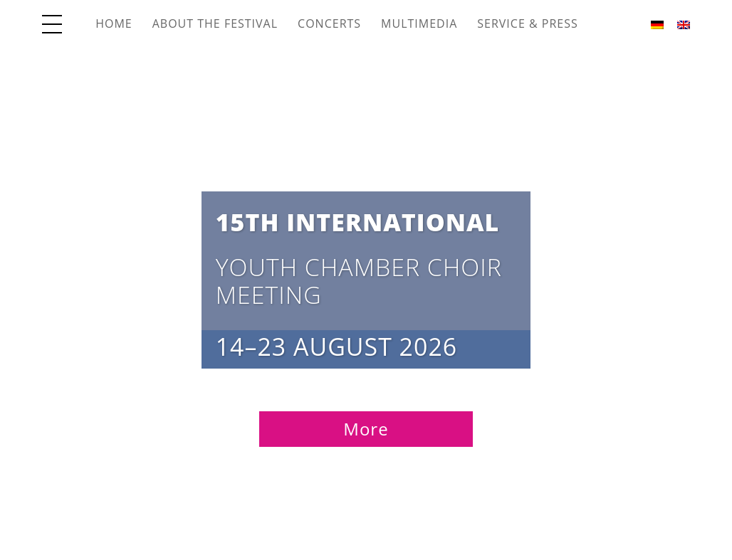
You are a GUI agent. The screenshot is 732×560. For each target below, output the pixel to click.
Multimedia (419, 23)
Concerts (329, 23)
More (366, 429)
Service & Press (527, 23)
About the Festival (215, 23)
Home (114, 23)
